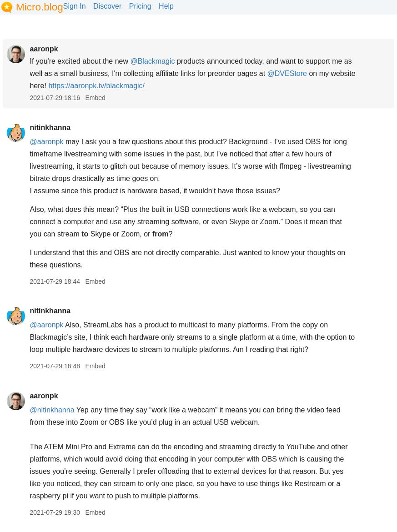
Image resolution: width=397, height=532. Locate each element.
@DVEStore (287, 73)
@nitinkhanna (52, 410)
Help (166, 6)
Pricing (140, 6)
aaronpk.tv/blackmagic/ (96, 86)
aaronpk (44, 49)
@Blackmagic (152, 61)
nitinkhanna (50, 128)
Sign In (75, 6)
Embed (95, 98)
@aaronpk (46, 142)
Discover (107, 6)
